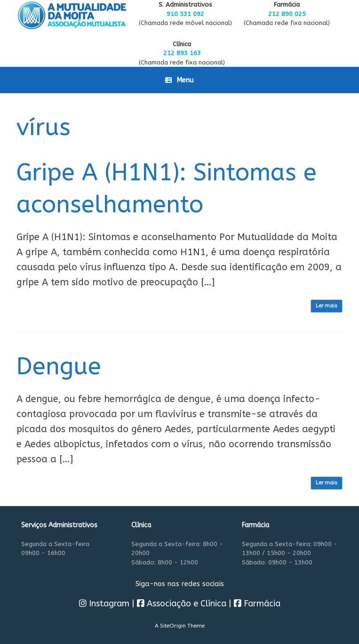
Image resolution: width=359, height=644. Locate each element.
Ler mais (327, 306)
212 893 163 (182, 53)
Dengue (59, 366)
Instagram (104, 604)
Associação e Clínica (182, 604)
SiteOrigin (173, 626)
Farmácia (257, 604)
